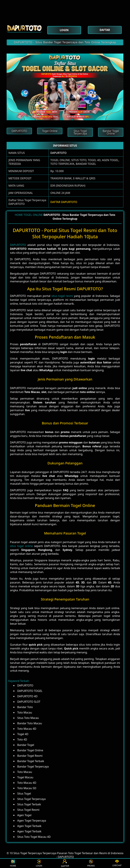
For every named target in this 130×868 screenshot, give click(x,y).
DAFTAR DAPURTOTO (64, 202)
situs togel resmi (62, 296)
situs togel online (21, 546)
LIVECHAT (117, 863)
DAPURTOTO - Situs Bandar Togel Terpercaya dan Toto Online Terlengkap (65, 42)
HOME (19, 215)
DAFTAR (65, 863)
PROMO (91, 863)
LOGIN (39, 863)
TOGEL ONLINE (33, 215)
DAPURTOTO (59, 153)
